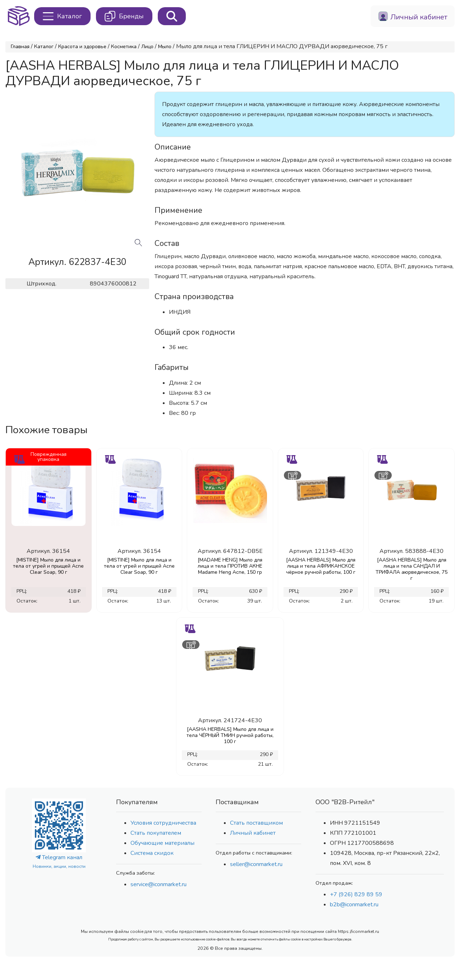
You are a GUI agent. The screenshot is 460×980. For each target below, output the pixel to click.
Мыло (165, 47)
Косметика (124, 47)
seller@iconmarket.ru (256, 864)
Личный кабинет (253, 833)
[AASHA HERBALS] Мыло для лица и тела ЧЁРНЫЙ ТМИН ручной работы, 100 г (230, 735)
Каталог (44, 47)
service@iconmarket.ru (158, 884)
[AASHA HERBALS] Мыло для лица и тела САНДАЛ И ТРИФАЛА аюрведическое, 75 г (411, 569)
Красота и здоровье (82, 47)
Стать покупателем (156, 833)
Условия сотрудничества (163, 823)
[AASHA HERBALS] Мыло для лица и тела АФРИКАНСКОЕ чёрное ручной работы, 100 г (321, 566)
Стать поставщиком (256, 823)
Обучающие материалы (162, 843)
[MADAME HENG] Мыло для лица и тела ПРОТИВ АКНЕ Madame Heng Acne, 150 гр (230, 566)
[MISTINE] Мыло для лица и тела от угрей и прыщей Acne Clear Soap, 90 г (48, 566)
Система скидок (152, 853)
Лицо (147, 47)
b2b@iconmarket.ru (354, 905)
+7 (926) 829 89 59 (356, 894)
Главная (20, 47)
